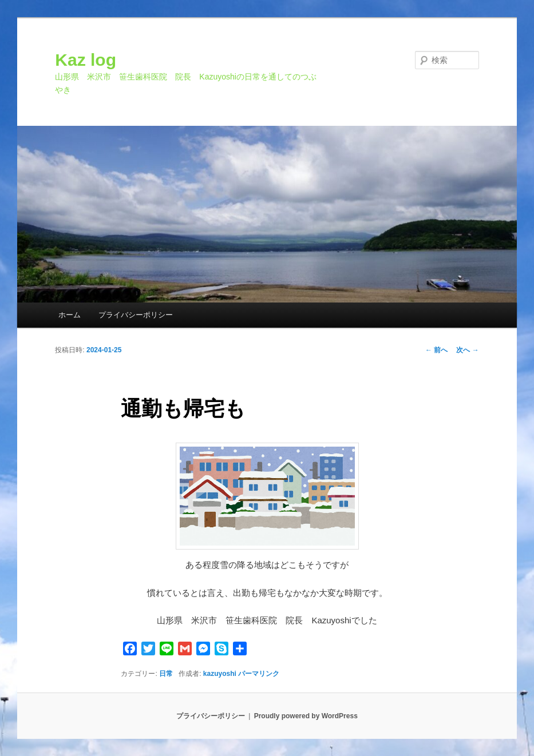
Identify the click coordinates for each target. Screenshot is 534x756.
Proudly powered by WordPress (306, 716)
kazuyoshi (220, 674)
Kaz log (86, 60)
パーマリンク (259, 674)
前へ (436, 350)
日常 (166, 674)
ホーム (70, 315)
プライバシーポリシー (136, 315)
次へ (467, 350)
